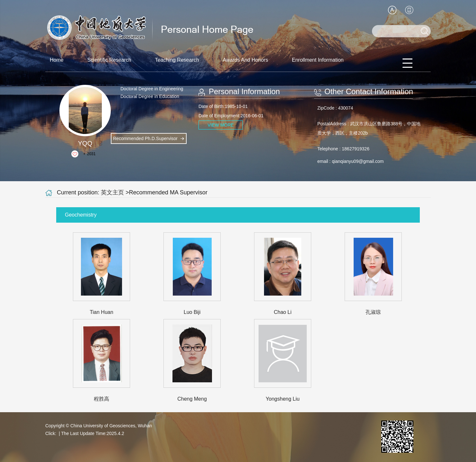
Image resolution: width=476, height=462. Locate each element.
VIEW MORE (221, 125)
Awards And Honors (246, 60)
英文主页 (112, 192)
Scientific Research (109, 60)
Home (57, 60)
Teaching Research (177, 60)
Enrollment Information (318, 60)
